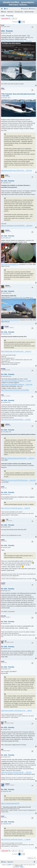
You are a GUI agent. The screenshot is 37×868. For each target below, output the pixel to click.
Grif (7, 519)
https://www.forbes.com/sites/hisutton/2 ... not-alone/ (16, 419)
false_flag (3, 616)
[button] (24, 22)
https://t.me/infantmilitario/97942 (10, 803)
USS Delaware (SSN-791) (18, 298)
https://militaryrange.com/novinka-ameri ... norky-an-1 (16, 351)
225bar (3, 88)
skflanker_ (8, 230)
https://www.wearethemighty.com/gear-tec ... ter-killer (16, 381)
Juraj (2, 395)
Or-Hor (3, 25)
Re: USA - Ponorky (8, 181)
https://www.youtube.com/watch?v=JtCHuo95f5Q (15, 390)
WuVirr (7, 175)
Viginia (31, 298)
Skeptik (3, 540)
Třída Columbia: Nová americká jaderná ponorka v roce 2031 (18, 95)
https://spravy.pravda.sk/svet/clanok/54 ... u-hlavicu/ (19, 458)
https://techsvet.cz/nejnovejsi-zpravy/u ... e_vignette (16, 839)
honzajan (3, 369)
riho (6, 641)
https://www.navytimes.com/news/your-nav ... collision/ (17, 710)
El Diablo (7, 326)
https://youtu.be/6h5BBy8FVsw (10, 264)
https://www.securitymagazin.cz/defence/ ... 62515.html (17, 384)
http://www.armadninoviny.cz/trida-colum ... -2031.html (16, 170)
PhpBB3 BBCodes (19, 866)
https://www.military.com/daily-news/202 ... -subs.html (16, 772)
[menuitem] (6, 9)
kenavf (3, 487)
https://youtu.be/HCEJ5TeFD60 (10, 320)
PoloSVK (3, 583)
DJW (2, 749)
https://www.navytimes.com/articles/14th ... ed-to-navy (16, 41)
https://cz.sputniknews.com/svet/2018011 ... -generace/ (17, 225)
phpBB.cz (22, 867)
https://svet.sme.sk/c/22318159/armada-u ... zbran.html (20, 480)
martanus (7, 784)
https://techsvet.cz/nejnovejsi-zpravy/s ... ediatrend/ (16, 508)
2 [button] (22, 22)
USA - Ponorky (7, 16)
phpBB (9, 865)
